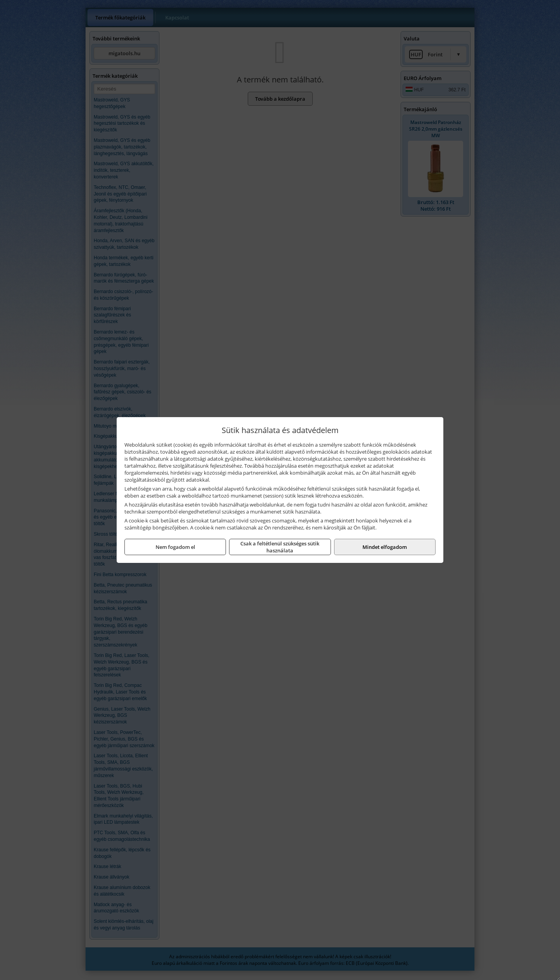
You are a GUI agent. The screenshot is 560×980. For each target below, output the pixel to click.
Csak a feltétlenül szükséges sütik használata (280, 547)
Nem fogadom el (175, 547)
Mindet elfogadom (385, 547)
